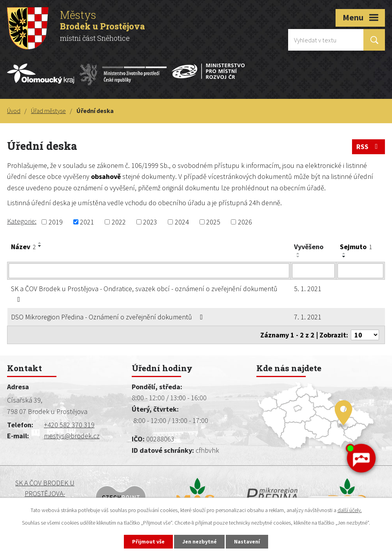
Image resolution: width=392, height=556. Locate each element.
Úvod (14, 111)
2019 (56, 222)
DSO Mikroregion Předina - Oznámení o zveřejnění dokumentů (109, 317)
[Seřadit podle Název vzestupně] (40, 243)
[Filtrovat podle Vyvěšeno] (314, 271)
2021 (87, 222)
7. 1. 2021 (308, 317)
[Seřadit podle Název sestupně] (40, 246)
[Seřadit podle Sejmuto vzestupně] (344, 253)
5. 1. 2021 (308, 289)
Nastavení (247, 541)
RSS (369, 147)
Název (23, 247)
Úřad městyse (48, 111)
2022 (119, 222)
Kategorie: (22, 221)
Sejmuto (356, 247)
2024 (182, 222)
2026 (245, 222)
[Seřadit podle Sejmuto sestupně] (344, 257)
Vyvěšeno (309, 247)
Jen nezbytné (200, 541)
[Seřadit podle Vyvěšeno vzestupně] (298, 253)
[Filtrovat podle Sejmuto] (360, 271)
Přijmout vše (148, 541)
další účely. (350, 510)
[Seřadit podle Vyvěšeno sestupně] (298, 257)
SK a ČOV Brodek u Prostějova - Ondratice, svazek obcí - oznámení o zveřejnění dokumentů (144, 293)
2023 (150, 222)
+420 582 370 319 (69, 425)
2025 (213, 222)
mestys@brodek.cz (72, 436)
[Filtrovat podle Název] (149, 271)
